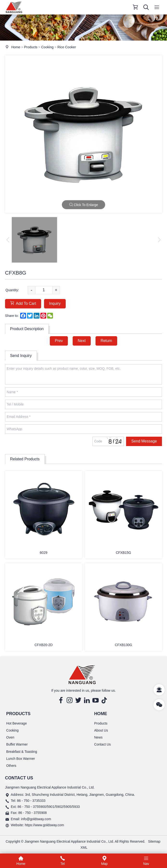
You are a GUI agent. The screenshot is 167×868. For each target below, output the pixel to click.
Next (82, 341)
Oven (10, 737)
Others (11, 766)
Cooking (47, 47)
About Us (101, 730)
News (98, 737)
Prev (59, 341)
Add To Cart (23, 303)
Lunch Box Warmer (21, 759)
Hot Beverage (17, 723)
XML (84, 847)
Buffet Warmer (17, 744)
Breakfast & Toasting (22, 752)
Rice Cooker (67, 47)
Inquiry (55, 303)
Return (106, 341)
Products (31, 47)
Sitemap (154, 841)
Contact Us (102, 744)
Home (16, 47)
